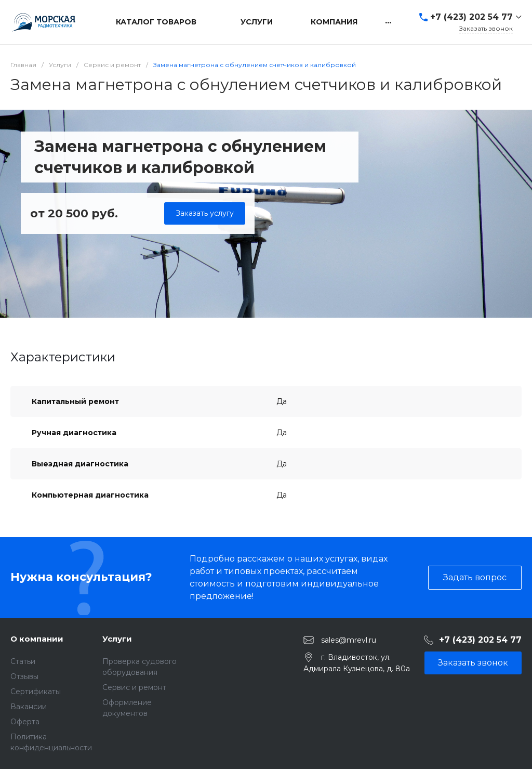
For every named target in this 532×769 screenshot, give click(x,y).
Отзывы (24, 676)
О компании (37, 639)
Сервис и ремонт (134, 687)
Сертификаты (36, 692)
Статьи (23, 661)
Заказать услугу (205, 213)
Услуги (117, 639)
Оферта (25, 722)
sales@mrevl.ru (349, 640)
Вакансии (29, 707)
